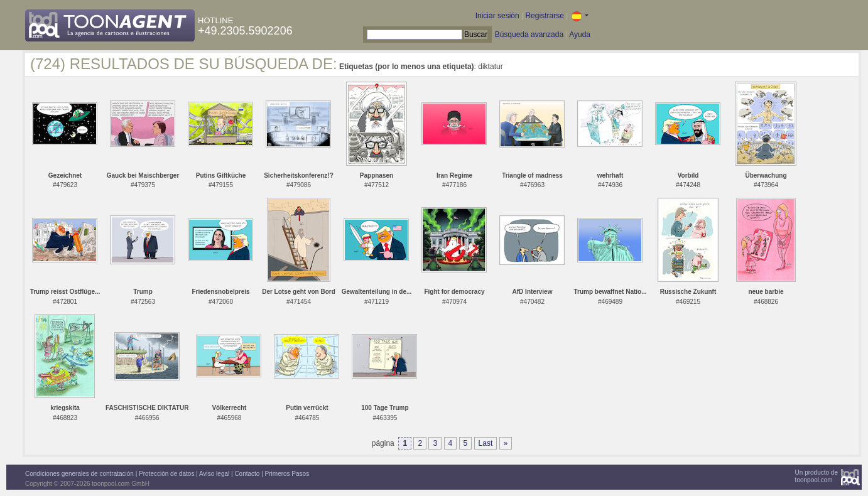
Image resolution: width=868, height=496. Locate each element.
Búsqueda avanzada (529, 35)
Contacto (247, 474)
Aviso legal (214, 474)
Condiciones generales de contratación (79, 474)
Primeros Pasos (287, 474)
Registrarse (544, 16)
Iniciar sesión (497, 16)
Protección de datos (166, 474)
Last (486, 443)
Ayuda (580, 35)
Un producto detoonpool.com (816, 476)
